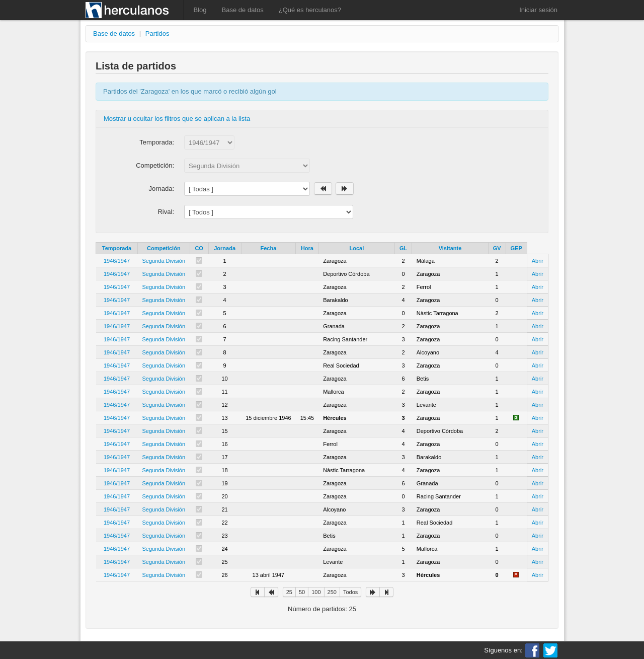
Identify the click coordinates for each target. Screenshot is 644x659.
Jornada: (161, 189)
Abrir (538, 261)
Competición (164, 248)
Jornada (225, 248)
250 (332, 592)
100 (316, 592)
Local (356, 248)
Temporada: (157, 142)
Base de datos (243, 10)
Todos (350, 592)
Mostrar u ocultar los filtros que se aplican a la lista (177, 119)
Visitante (450, 248)
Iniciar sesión (538, 10)
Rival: (166, 212)
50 (302, 592)
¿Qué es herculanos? (310, 10)
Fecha (268, 248)
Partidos (157, 33)
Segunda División (164, 261)
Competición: (155, 165)
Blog (200, 10)
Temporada (117, 248)
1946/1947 (117, 261)
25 (289, 592)
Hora (307, 248)
